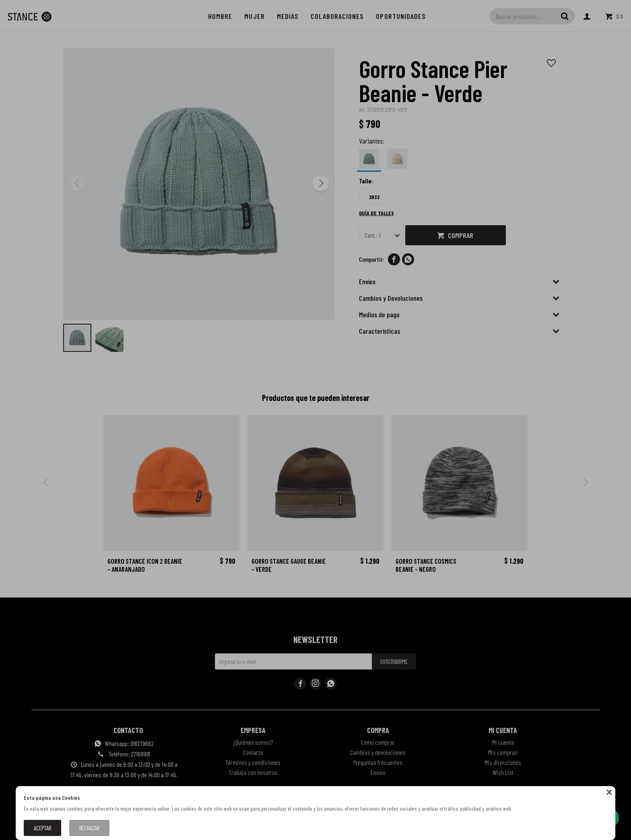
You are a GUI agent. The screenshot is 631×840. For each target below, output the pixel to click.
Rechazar (89, 828)
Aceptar (42, 828)
